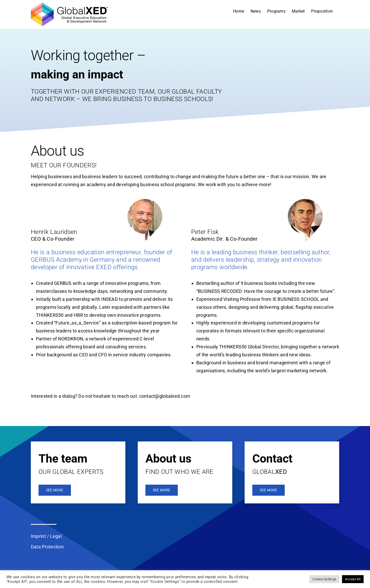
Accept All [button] (353, 579)
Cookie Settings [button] (324, 579)
